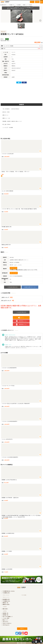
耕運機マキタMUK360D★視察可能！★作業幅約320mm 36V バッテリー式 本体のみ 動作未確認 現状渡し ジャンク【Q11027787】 (21, 516)
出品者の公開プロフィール (30, 287)
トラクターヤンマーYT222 (8, 386)
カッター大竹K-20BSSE (7, 191)
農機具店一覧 (5, 603)
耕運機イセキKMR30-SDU (8, 533)
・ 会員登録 (4, 607)
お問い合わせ (5, 622)
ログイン (32, 2)
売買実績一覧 (5, 615)
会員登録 (37, 2)
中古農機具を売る (6, 601)
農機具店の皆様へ (6, 604)
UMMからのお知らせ (7, 623)
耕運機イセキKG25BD (7, 569)
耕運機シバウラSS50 (7, 551)
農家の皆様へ (5, 609)
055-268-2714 (13, 268)
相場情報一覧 (5, 613)
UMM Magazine (6, 625)
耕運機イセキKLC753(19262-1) (9, 480)
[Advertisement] (22, 93)
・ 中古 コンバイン (6, 597)
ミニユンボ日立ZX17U (7, 439)
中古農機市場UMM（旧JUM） (9, 591)
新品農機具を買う (6, 599)
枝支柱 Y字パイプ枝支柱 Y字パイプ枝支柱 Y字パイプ (15, 172)
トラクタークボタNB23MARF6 (9, 368)
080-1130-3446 (14, 273)
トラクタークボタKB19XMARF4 (9, 421)
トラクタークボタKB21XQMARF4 (10, 457)
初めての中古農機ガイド (8, 617)
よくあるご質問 (6, 618)
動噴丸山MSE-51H (6, 245)
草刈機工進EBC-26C (7, 227)
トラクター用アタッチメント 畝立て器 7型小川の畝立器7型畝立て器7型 (19, 209)
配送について (5, 620)
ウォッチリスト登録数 (8, 46)
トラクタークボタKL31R (8, 154)
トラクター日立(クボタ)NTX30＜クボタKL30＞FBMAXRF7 (16, 404)
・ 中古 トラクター (6, 595)
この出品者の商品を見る (12, 287)
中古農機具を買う (6, 593)
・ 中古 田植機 (23, 595)
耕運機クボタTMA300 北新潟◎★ (10, 498)
